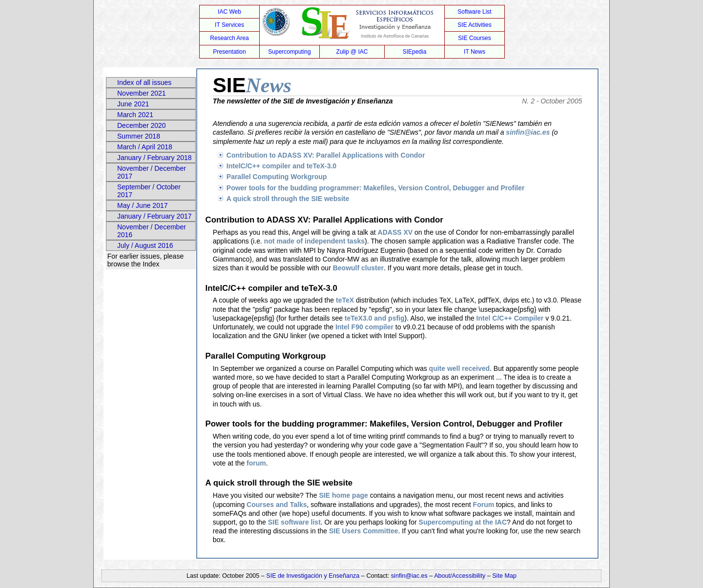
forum (256, 463)
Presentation (229, 52)
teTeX (345, 300)
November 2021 (142, 93)
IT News (475, 52)
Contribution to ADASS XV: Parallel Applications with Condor (326, 155)
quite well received (460, 368)
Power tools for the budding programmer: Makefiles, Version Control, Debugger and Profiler (376, 188)
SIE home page (343, 495)
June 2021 (133, 104)
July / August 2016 (145, 245)
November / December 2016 (152, 231)
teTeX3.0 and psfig (375, 318)
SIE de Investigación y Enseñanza (313, 576)
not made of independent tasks (314, 241)
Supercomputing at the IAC (463, 522)
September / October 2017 (149, 191)
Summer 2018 (139, 136)
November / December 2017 (152, 172)
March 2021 (135, 115)
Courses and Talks (277, 505)
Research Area (229, 38)
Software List (474, 12)
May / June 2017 (143, 205)
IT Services (229, 25)
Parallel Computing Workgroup (277, 177)
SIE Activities (474, 25)
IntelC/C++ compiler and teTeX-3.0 (281, 166)
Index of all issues (144, 82)
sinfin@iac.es (528, 132)
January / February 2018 (155, 158)
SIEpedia (415, 52)
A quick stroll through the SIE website (288, 199)
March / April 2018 (145, 147)
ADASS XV (395, 232)
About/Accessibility (461, 576)
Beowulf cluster (358, 268)
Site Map (504, 576)
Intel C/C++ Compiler (510, 318)
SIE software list (294, 522)
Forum (484, 505)
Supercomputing (289, 52)
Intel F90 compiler (364, 327)
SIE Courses (474, 38)
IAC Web (229, 12)
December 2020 (142, 125)
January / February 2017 (155, 216)
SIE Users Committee (364, 531)
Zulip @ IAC (352, 52)
